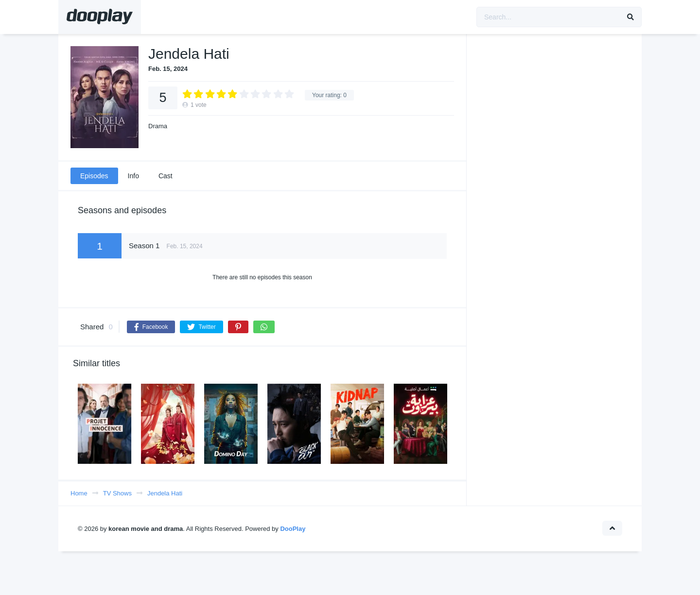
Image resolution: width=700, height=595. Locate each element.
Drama (158, 126)
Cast (166, 176)
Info (133, 176)
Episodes (94, 176)
